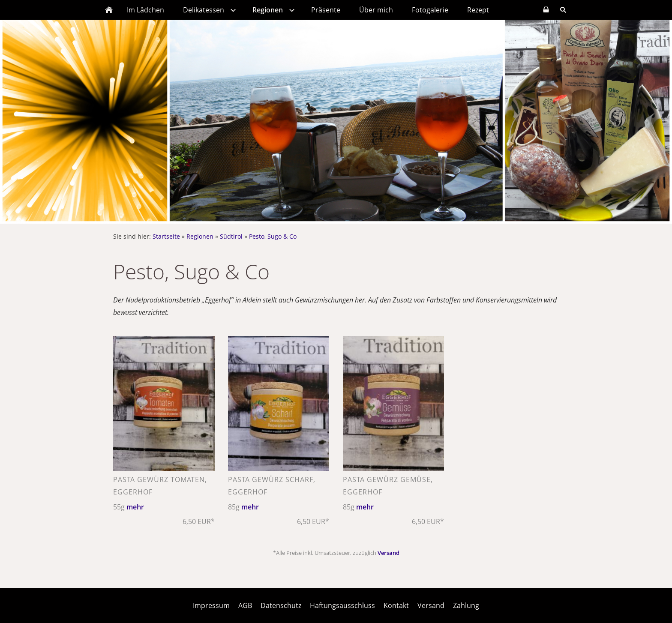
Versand (388, 553)
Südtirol (231, 236)
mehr (135, 507)
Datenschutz (281, 605)
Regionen (200, 236)
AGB (245, 605)
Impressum (211, 605)
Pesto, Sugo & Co (273, 236)
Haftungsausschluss (342, 605)
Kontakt (396, 605)
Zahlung (466, 605)
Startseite (166, 236)
